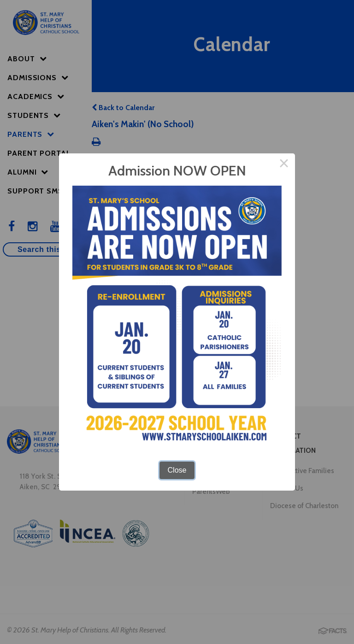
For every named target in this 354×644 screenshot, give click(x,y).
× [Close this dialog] (284, 164)
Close (177, 470)
